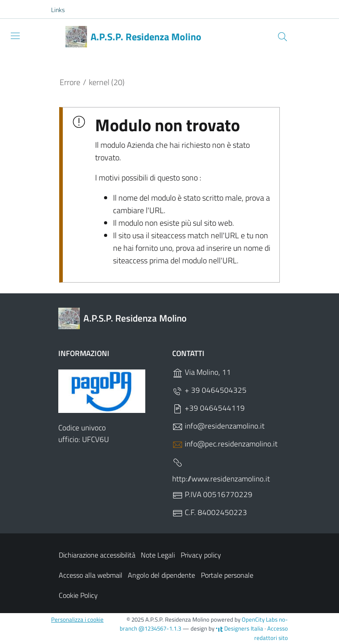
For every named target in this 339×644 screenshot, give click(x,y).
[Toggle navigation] (15, 36)
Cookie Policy (78, 595)
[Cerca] (282, 37)
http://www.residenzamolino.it (221, 471)
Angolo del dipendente (161, 575)
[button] (63, 10)
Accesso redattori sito (271, 633)
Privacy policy (201, 555)
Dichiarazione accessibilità (97, 555)
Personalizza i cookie (77, 619)
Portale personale (227, 575)
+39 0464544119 (209, 408)
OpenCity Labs (260, 619)
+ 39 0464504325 (209, 390)
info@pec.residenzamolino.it (225, 444)
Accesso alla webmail (91, 575)
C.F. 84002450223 (210, 513)
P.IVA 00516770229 (212, 495)
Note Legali (158, 555)
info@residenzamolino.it (218, 426)
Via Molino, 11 (202, 372)
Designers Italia (239, 628)
